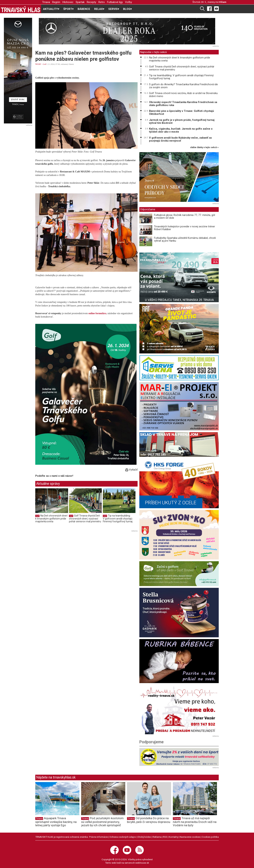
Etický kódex (144, 837)
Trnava (46, 2)
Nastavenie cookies (190, 837)
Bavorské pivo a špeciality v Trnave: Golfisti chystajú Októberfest (182, 112)
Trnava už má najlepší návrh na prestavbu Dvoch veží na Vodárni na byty (195, 822)
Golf (45, 64)
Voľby (128, 2)
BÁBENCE (84, 9)
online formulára (97, 313)
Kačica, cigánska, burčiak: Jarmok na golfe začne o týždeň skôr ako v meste (181, 130)
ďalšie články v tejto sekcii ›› (205, 147)
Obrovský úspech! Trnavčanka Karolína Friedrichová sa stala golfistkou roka (183, 104)
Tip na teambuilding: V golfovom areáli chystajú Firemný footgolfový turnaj (118, 519)
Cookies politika (210, 837)
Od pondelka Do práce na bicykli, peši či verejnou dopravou (149, 820)
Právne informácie (98, 837)
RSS (165, 837)
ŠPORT (38, 64)
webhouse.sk (142, 863)
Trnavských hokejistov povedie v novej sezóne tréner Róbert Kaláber (185, 228)
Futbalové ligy (115, 2)
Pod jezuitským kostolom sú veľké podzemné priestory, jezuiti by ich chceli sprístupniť (102, 822)
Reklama (157, 837)
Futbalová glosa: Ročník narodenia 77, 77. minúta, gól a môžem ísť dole (185, 217)
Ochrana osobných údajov (123, 837)
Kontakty (173, 837)
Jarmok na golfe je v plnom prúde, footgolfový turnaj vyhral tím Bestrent (182, 121)
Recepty (91, 2)
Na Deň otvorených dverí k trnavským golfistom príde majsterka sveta (51, 519)
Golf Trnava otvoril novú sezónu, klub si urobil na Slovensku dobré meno (183, 95)
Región (56, 2)
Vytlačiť (131, 470)
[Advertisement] (65, 558)
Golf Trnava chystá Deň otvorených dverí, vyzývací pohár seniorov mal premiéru (85, 519)
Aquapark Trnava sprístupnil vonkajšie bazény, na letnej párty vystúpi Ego (56, 822)
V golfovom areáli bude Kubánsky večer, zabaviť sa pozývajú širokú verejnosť (180, 139)
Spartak (80, 2)
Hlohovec (68, 2)
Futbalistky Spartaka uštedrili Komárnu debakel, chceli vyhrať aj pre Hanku (185, 239)
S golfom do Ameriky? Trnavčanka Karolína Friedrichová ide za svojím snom (183, 86)
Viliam (223, 2)
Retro (102, 2)
